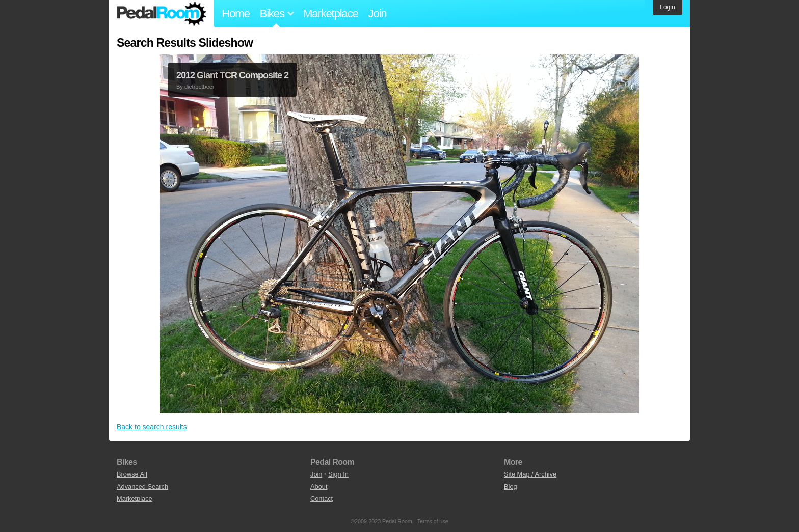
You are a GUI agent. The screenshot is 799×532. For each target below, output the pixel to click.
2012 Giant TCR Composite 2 (232, 75)
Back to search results (152, 427)
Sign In (338, 474)
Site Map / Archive (530, 474)
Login (667, 7)
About (319, 486)
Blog (511, 486)
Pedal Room (162, 14)
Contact (322, 499)
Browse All (132, 474)
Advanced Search (142, 486)
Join (378, 13)
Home (236, 13)
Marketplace (331, 13)
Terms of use (433, 521)
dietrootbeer (199, 87)
